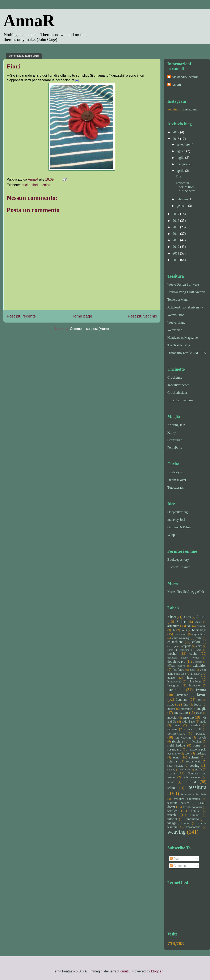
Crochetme (175, 377)
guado (171, 678)
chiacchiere (175, 642)
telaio (171, 788)
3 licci (187, 617)
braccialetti (181, 634)
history (192, 678)
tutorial (172, 819)
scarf (176, 757)
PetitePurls (175, 448)
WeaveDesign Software (183, 284)
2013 (176, 240)
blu (174, 630)
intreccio (194, 685)
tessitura (198, 787)
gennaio (182, 206)
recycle (202, 737)
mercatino (181, 713)
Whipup (173, 535)
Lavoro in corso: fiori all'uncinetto (186, 187)
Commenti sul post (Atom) (89, 329)
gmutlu (125, 971)
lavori (202, 695)
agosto (181, 151)
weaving (177, 832)
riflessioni (196, 741)
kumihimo (182, 695)
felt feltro (178, 670)
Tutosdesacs (176, 487)
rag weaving (183, 737)
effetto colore (176, 666)
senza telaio (194, 761)
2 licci (172, 617)
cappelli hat (199, 634)
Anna (198, 622)
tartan (171, 782)
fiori (35, 185)
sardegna (201, 753)
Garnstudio (175, 440)
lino (186, 704)
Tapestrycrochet (178, 385)
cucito (26, 185)
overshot (195, 725)
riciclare (178, 741)
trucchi (172, 815)
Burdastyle (175, 472)
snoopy (171, 770)
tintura (195, 811)
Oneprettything (178, 512)
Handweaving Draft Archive (186, 292)
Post (175, 859)
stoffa (198, 769)
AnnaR (29, 21)
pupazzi (201, 733)
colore (196, 642)
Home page (82, 316)
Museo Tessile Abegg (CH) (186, 592)
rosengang (174, 749)
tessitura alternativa (187, 799)
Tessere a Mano (178, 300)
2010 (176, 260)
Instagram (190, 109)
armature (173, 626)
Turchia (194, 815)
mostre (188, 717)
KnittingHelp (176, 425)
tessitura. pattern (178, 803)
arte (189, 626)
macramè (186, 709)
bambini (201, 626)
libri (199, 700)
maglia (202, 709)
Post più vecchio (142, 316)
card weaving (181, 638)
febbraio (183, 199)
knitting (201, 690)
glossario (197, 674)
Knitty (172, 432)
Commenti (179, 866)
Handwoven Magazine (182, 338)
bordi (184, 630)
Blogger (157, 971)
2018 (176, 139)
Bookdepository (178, 560)
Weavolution (176, 315)
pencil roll (194, 729)
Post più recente (21, 316)
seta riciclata (175, 766)
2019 (176, 132)
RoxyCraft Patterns (180, 400)
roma (197, 745)
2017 (176, 214)
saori (188, 753)
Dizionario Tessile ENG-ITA (187, 353)
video (187, 823)
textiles (172, 811)
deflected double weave (183, 658)
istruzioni (175, 690)
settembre (184, 144)
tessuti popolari (192, 807)
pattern (172, 729)
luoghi (171, 709)
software (185, 770)
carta (198, 638)
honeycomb (174, 681)
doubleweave (176, 662)
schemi (194, 757)
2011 (176, 253)
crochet (172, 654)
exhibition (200, 666)
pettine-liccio (176, 733)
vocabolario (193, 827)
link (171, 704)
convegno (173, 646)
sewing (195, 766)
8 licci (182, 622)
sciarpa (172, 761)
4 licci (201, 617)
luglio (181, 158)
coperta (187, 646)
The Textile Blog (179, 345)
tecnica (45, 185)
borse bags (199, 630)
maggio (182, 164)
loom (198, 704)
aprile (181, 171)
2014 (176, 234)
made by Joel (176, 520)
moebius (173, 718)
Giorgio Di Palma (179, 527)
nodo (203, 722)
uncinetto (193, 819)
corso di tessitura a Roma (184, 650)
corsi (199, 646)
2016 (176, 221)
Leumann (182, 700)
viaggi (172, 823)
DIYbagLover (177, 480)
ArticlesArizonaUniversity (185, 307)
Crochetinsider (177, 393)
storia (171, 773)
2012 (176, 247)
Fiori (179, 176)
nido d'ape (188, 722)
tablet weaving (192, 777)
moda (199, 713)
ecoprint (198, 662)
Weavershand (176, 322)
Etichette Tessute (179, 567)
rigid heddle (176, 745)
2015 (176, 227)
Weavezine (175, 330)
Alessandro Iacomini (186, 77)
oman (177, 725)
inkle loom (195, 681)
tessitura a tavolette (194, 794)
